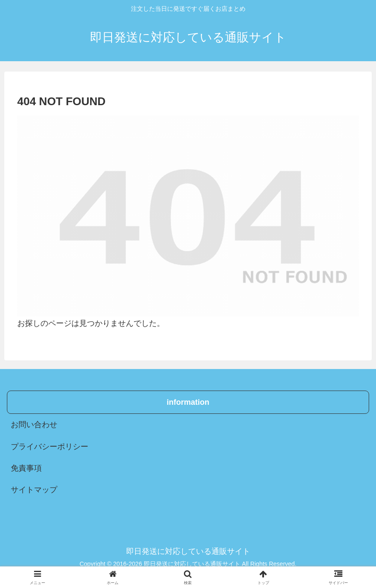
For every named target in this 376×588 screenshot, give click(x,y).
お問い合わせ (34, 425)
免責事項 (26, 468)
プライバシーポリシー (50, 447)
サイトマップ (34, 490)
